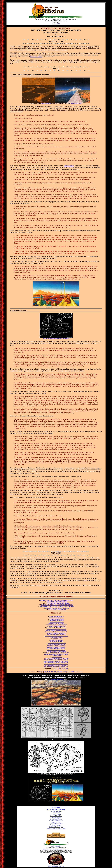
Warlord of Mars (56, 814)
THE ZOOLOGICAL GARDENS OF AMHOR (57, 636)
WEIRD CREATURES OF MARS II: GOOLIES (56, 654)
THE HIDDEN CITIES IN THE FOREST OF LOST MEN (57, 606)
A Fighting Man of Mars (56, 821)
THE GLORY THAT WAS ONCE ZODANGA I (57, 658)
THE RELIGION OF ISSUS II (56, 618)
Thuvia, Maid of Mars (56, 816)
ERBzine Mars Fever (76, 103)
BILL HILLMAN (56, 846)
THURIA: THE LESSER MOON (57, 626)
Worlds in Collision (36, 57)
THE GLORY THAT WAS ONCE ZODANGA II (56, 660)
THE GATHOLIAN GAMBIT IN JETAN (57, 625)
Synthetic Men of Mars (56, 824)
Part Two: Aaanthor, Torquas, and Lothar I (56, 630)
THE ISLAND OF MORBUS (57, 621)
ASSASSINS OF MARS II (56, 639)
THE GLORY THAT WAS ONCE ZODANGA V (56, 664)
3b (65, 672)
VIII (58, 672)
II (55, 669)
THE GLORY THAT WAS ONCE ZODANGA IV (56, 663)
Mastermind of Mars (56, 819)
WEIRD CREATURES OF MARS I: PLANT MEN (57, 653)
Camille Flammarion (46, 103)
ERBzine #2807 (69, 166)
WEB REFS (56, 808)
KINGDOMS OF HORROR (57, 622)
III (57, 669)
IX (68, 672)
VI (64, 669)
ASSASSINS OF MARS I (57, 637)
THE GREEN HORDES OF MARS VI (56, 650)
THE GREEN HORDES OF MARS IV (56, 647)
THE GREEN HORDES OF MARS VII (56, 651)
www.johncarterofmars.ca (56, 809)
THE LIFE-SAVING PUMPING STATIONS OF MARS (57, 600)
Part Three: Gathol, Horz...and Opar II (56, 635)
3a (63, 672)
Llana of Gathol (56, 825)
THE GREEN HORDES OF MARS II (56, 644)
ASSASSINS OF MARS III (56, 640)
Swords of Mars (56, 822)
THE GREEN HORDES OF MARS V (56, 649)
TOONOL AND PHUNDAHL (57, 619)
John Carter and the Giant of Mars (56, 828)
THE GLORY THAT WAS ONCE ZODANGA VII (56, 667)
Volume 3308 (56, 24)
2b (62, 672)
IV (60, 669)
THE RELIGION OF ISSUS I (57, 616)
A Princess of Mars (56, 811)
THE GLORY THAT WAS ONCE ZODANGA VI (56, 665)
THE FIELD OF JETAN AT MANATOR (57, 608)
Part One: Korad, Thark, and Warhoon (57, 629)
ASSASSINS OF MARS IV (56, 642)
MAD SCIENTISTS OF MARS (57, 623)
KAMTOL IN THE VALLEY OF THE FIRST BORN (57, 605)
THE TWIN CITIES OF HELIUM (57, 602)
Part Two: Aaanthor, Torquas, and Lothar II (56, 632)
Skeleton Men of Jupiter (56, 827)
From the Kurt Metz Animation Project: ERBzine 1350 (56, 338)
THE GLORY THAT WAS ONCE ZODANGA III (56, 661)
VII (67, 669)
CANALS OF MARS (57, 657)
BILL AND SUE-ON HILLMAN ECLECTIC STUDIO (56, 849)
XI (75, 672)
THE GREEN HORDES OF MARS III (56, 646)
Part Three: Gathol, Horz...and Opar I (56, 633)
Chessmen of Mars (56, 817)
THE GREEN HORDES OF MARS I (57, 643)
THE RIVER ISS (57, 656)
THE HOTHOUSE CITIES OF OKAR (57, 603)
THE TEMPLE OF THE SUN (56, 610)
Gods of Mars (56, 813)
